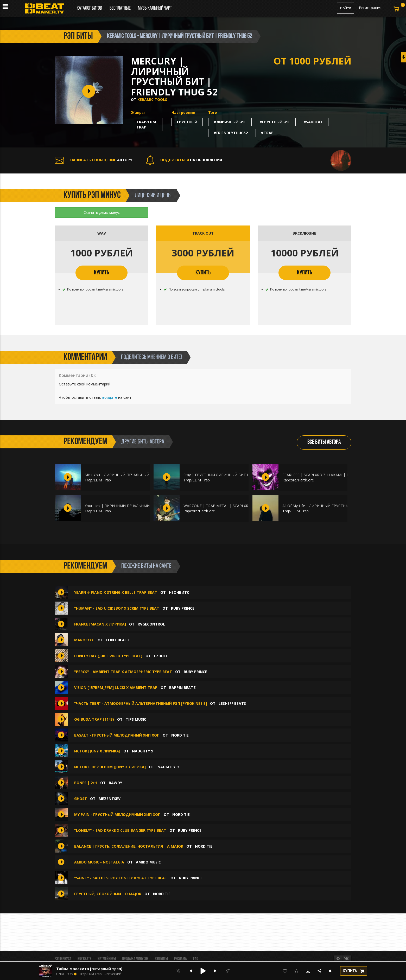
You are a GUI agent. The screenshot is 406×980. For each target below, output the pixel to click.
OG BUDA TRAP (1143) (94, 719)
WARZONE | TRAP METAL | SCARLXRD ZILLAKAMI (227, 506)
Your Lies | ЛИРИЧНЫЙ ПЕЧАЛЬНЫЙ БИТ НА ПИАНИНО (134, 506)
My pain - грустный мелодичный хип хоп (117, 814)
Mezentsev (110, 799)
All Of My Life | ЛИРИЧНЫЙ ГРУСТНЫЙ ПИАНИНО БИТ (331, 506)
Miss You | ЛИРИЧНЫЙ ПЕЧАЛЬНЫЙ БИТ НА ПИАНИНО (134, 475)
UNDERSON (65, 974)
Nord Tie (180, 735)
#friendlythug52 (231, 133)
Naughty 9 (142, 751)
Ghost (81, 799)
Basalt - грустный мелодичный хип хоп (117, 735)
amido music (148, 862)
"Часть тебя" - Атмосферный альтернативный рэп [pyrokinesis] (141, 703)
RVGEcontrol (151, 624)
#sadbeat (313, 122)
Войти (345, 8)
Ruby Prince (183, 608)
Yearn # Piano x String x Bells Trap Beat (116, 592)
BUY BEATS (84, 959)
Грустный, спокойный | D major (108, 894)
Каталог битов (89, 8)
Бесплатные (120, 8)
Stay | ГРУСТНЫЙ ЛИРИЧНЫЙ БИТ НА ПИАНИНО (228, 475)
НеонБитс (179, 592)
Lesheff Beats (232, 703)
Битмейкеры (107, 959)
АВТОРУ (93, 160)
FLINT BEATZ (118, 640)
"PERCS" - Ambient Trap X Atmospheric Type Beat (123, 672)
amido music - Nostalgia (99, 862)
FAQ (196, 959)
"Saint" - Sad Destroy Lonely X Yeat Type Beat (121, 878)
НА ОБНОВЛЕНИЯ (184, 160)
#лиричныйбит (230, 122)
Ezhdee (161, 656)
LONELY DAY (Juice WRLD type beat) (108, 656)
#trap (267, 133)
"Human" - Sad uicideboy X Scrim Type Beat (117, 608)
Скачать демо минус (102, 212)
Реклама (180, 959)
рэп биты (78, 36)
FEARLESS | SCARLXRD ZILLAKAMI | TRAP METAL (326, 475)
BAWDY (115, 783)
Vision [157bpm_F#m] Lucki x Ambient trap (116, 688)
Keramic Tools (152, 99)
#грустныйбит (275, 122)
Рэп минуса (63, 959)
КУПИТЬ (102, 273)
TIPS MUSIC (136, 719)
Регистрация (370, 8)
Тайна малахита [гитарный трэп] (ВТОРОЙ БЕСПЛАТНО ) (112, 969)
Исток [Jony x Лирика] (97, 751)
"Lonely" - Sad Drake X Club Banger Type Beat (121, 830)
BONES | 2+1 (86, 783)
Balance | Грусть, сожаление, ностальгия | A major (129, 846)
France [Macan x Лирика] (100, 624)
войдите (110, 397)
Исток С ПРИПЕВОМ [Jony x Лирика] (110, 767)
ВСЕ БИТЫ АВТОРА (324, 442)
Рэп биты (161, 959)
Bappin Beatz (182, 688)
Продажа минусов (135, 959)
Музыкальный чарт (155, 8)
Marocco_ (84, 640)
